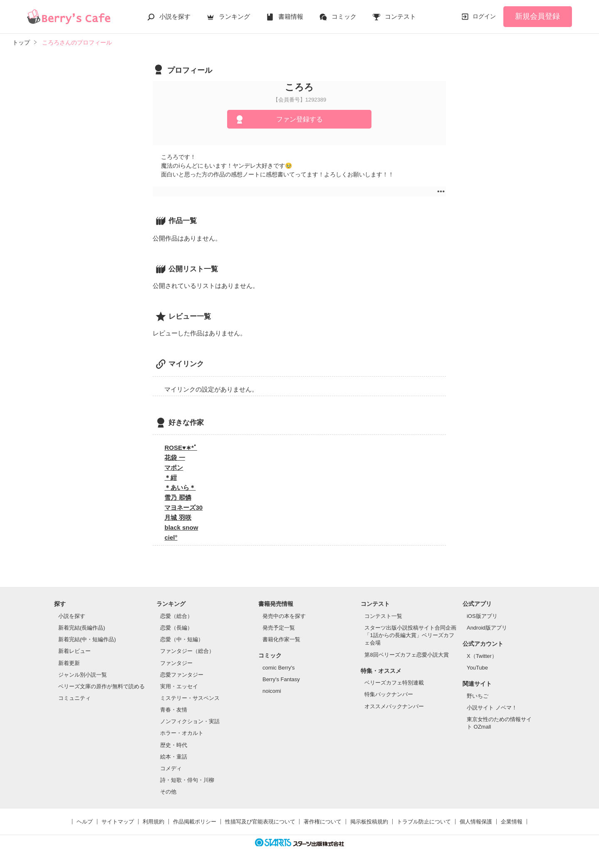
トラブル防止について (424, 822)
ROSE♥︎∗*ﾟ (181, 448)
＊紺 (171, 477)
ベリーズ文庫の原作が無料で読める (101, 686)
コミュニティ (74, 698)
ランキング (234, 16)
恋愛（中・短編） (182, 639)
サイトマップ (118, 822)
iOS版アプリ (482, 616)
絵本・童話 (174, 757)
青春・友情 (174, 710)
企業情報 (512, 822)
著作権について (323, 822)
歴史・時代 (174, 745)
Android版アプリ (487, 628)
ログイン (484, 16)
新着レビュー (74, 651)
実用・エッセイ (179, 686)
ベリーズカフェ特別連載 (394, 683)
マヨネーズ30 (183, 507)
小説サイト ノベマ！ (492, 708)
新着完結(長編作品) (82, 628)
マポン (174, 467)
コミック (344, 16)
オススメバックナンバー (394, 706)
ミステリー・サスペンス (190, 698)
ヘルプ (85, 822)
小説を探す (175, 16)
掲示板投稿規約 (369, 822)
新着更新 (69, 663)
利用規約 (153, 822)
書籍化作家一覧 (281, 639)
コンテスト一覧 (383, 616)
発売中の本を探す (284, 616)
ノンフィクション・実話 (190, 721)
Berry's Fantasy (281, 679)
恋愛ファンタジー (182, 675)
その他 (168, 792)
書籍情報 (291, 16)
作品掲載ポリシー (195, 822)
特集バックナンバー (389, 694)
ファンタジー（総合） (187, 651)
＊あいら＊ (180, 487)
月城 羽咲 (178, 517)
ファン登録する (299, 119)
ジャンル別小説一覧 (83, 675)
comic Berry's (279, 668)
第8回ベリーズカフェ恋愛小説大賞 (406, 655)
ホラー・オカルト (182, 733)
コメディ (171, 768)
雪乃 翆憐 (178, 497)
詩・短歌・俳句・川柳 (187, 780)
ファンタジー (176, 663)
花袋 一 (175, 458)
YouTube (477, 668)
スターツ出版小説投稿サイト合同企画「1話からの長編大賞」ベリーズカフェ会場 (410, 635)
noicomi (272, 691)
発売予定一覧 (279, 628)
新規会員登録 (537, 16)
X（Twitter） (482, 656)
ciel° (171, 537)
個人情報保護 (476, 822)
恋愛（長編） (176, 628)
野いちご (478, 696)
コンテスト (400, 16)
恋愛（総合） (176, 616)
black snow (181, 527)
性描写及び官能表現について (260, 822)
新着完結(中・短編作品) (87, 639)
